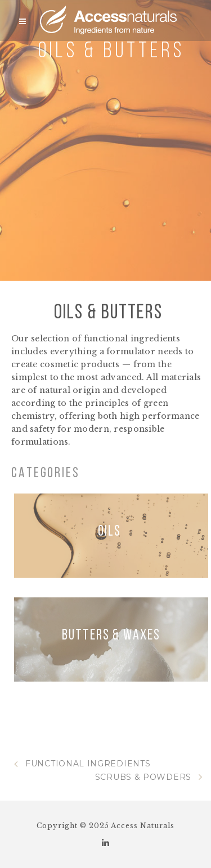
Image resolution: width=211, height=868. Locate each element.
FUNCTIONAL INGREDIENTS (82, 764)
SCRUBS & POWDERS (149, 777)
